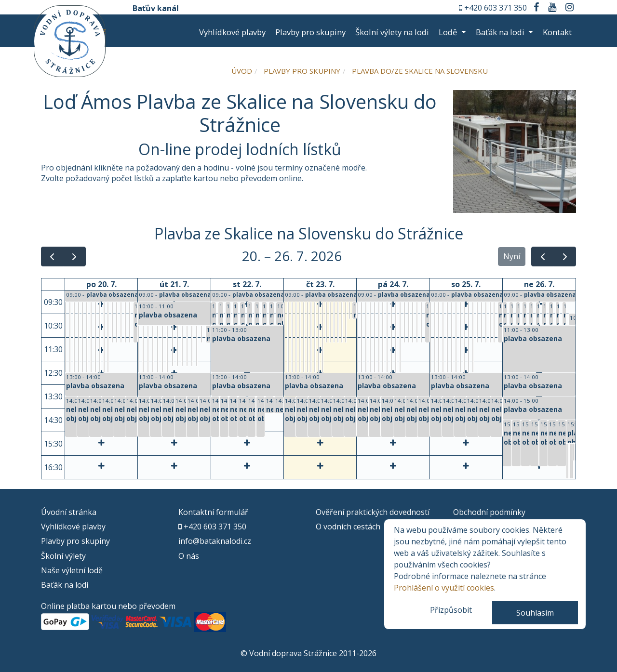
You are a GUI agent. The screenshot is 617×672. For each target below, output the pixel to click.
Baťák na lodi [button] (501, 32)
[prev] (52, 257)
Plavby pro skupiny (310, 32)
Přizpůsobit (451, 610)
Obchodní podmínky (489, 512)
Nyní (512, 256)
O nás (189, 556)
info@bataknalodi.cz (215, 541)
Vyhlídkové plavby (232, 32)
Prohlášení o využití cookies (444, 588)
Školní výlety (63, 556)
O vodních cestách (348, 527)
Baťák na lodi (65, 585)
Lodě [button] (449, 32)
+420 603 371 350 (496, 8)
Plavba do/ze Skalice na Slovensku (420, 71)
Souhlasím (535, 613)
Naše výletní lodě (72, 570)
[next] (74, 257)
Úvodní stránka (69, 512)
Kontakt (557, 32)
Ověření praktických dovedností (373, 512)
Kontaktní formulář (213, 512)
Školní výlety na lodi (392, 32)
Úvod (242, 71)
